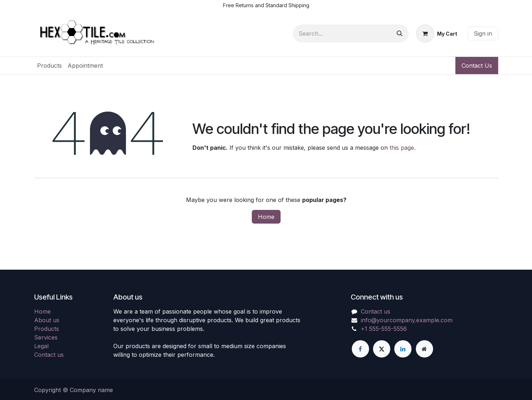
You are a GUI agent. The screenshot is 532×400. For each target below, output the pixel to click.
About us (47, 320)
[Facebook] (360, 349)
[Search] (400, 33)
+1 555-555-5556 (384, 329)
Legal (41, 346)
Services (46, 337)
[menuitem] (49, 66)
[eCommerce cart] (437, 33)
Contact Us (477, 66)
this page (402, 148)
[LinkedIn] (403, 349)
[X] (382, 349)
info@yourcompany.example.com (407, 320)
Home (266, 217)
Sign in (483, 33)
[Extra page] (424, 349)
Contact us (49, 355)
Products (47, 329)
